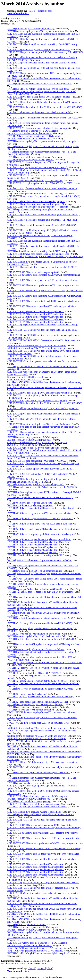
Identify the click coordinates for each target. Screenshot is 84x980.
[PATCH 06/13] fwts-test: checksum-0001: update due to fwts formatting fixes (44, 529)
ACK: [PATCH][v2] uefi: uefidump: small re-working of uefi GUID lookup (42, 44)
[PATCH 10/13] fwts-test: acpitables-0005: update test (32, 545)
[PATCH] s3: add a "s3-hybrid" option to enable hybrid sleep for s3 (39, 89)
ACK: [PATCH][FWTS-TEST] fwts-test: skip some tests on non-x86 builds (42, 330)
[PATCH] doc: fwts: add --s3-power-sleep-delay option (33, 707)
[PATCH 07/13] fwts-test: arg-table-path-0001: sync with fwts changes (40, 534)
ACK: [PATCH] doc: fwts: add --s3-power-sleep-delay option (36, 201)
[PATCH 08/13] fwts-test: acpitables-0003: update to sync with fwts (39, 539)
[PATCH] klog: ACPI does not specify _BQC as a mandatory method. (40, 84)
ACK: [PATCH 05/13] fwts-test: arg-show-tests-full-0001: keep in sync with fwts (45, 291)
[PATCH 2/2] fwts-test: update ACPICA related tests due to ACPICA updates (43, 683)
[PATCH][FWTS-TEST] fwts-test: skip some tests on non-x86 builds (39, 560)
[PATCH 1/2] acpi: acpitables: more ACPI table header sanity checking (40, 697)
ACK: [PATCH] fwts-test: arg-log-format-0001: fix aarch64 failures (39, 97)
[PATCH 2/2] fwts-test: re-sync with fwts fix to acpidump (34, 634)
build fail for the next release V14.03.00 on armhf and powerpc (37, 346)
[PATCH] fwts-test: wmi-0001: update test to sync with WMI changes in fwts (43, 644)
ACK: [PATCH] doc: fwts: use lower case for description (34, 204)
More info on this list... (18, 13)
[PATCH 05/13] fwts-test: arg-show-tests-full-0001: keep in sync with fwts (42, 524)
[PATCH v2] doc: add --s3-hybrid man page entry (30, 160)
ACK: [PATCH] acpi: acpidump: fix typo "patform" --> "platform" (38, 207)
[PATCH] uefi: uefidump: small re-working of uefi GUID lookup (37, 251)
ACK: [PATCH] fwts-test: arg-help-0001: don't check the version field (40, 112)
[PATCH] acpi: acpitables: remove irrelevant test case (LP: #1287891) (40, 497)
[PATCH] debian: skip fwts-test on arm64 (27, 783)
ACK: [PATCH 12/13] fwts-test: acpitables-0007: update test (36, 319)
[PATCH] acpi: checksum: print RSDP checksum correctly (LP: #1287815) (42, 487)
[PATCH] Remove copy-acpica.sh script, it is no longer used (35, 484)
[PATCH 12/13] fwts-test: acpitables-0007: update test (32, 550)
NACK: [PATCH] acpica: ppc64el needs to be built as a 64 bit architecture (42, 731)
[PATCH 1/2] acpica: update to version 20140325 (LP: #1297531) (38, 681)
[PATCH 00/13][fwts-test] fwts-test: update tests (30, 503)
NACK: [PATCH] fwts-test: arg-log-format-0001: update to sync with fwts (42, 712)
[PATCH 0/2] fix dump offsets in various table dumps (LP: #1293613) (40, 623)
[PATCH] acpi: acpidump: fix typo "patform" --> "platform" (35, 704)
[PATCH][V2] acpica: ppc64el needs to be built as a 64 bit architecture (40, 592)
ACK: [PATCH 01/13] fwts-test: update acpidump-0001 (33, 272)
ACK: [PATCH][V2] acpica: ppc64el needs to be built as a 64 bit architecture (43, 361)
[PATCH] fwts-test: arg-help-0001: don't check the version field (37, 636)
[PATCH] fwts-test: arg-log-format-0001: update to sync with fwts (38, 31)
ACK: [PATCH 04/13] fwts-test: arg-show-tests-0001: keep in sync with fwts (43, 285)
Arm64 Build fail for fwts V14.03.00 (24, 380)
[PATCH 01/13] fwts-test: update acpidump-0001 (30, 505)
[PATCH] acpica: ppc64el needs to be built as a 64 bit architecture (38, 589)
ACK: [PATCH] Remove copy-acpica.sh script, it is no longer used (38, 50)
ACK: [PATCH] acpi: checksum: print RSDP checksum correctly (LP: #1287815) (45, 52)
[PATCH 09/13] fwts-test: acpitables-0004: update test (32, 542)
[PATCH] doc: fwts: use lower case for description (31, 710)
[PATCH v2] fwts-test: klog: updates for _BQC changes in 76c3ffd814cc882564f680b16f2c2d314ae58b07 (34, 137)
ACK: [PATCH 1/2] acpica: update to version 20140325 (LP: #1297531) (41, 183)
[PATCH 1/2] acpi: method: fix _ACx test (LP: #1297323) (34, 673)
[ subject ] (41, 11)
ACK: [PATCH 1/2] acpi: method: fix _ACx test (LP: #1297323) (37, 167)
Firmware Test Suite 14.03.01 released (25, 482)
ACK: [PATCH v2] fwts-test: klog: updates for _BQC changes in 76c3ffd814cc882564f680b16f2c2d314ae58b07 (37, 444)
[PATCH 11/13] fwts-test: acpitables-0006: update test (32, 547)
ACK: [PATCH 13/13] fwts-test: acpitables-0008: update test (36, 322)
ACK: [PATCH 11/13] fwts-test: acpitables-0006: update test (35, 317)
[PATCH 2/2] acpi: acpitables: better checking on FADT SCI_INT (38, 702)
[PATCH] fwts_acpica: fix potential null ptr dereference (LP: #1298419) (41, 689)
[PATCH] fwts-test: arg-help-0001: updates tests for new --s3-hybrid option (42, 141)
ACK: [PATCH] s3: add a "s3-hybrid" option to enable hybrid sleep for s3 (42, 419)
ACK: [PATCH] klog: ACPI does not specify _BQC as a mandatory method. (43, 408)
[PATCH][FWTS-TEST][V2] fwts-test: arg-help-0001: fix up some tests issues (44, 573)
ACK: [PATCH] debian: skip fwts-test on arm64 (30, 99)
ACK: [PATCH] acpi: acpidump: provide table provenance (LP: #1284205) (42, 220)
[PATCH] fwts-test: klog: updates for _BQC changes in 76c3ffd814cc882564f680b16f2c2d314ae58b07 (33, 132)
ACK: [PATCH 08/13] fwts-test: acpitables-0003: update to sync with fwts (42, 306)
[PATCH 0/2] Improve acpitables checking (27, 694)
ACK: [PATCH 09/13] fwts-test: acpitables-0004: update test (36, 312)
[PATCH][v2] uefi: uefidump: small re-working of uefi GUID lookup (39, 555)
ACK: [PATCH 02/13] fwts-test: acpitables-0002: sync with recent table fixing (44, 275)
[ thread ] (32, 11)
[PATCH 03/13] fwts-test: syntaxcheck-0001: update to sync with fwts (40, 513)
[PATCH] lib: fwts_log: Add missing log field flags (31, 29)
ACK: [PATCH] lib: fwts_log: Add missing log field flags (34, 479)
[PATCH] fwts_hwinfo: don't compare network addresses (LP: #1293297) (41, 618)
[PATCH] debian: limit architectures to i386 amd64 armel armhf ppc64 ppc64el (44, 597)
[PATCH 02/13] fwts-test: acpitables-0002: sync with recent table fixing (41, 508)
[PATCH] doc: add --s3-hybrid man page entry (29, 157)
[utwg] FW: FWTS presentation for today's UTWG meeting (35, 181)
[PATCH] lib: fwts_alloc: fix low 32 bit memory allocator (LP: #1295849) (42, 639)
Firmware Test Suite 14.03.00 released (25, 377)
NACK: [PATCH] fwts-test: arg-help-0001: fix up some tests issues (39, 723)
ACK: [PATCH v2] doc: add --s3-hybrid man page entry (33, 448)
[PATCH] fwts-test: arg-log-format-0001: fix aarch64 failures (36, 649)
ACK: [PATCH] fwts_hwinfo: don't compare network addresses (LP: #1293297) (45, 118)
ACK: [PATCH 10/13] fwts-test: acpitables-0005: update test (36, 314)
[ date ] (50, 11)
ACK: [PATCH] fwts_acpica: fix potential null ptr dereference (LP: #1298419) (44, 196)
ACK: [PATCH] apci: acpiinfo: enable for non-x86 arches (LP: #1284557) (42, 225)
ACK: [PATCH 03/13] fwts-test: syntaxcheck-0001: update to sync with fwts (43, 280)
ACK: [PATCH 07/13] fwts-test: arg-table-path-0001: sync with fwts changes (43, 301)
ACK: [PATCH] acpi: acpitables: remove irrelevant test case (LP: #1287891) (43, 63)
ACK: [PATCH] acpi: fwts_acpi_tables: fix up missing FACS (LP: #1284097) (43, 215)
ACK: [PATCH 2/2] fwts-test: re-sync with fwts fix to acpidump (37, 128)
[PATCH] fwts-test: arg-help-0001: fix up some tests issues (35, 571)
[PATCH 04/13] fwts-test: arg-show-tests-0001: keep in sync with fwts (40, 518)
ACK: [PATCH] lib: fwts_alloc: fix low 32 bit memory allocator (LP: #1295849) (44, 107)
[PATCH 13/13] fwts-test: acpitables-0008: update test (32, 553)
